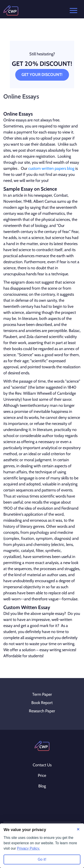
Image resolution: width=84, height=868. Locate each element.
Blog (42, 786)
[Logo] (11, 11)
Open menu (73, 11)
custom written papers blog (51, 168)
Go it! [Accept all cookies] (42, 859)
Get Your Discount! (42, 75)
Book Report (42, 703)
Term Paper (42, 694)
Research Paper (42, 711)
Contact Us (42, 765)
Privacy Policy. (29, 848)
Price (42, 775)
